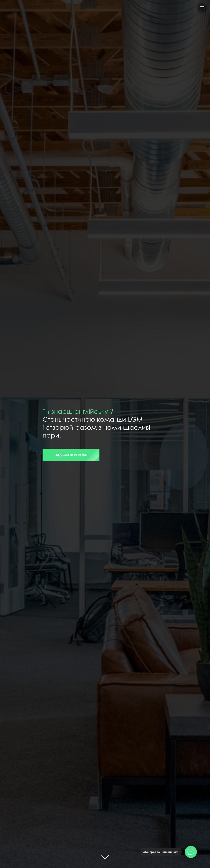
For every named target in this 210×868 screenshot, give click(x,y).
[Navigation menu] (202, 8)
